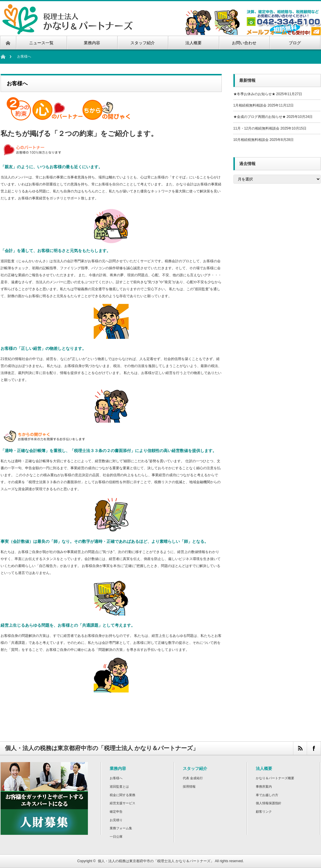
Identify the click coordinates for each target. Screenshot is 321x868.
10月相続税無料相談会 (251, 140)
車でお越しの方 (267, 795)
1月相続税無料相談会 (250, 105)
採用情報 (189, 786)
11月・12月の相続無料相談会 (257, 128)
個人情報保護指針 (269, 803)
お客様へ (116, 778)
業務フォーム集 (121, 828)
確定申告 (116, 812)
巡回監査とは (119, 786)
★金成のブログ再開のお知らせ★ (260, 117)
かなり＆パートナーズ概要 (275, 778)
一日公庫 (116, 837)
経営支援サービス (123, 803)
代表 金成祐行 (193, 778)
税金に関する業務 (123, 795)
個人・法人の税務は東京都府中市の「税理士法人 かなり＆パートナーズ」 (156, 861)
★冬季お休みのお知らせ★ (254, 94)
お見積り (116, 820)
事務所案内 (264, 786)
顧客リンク (264, 812)
